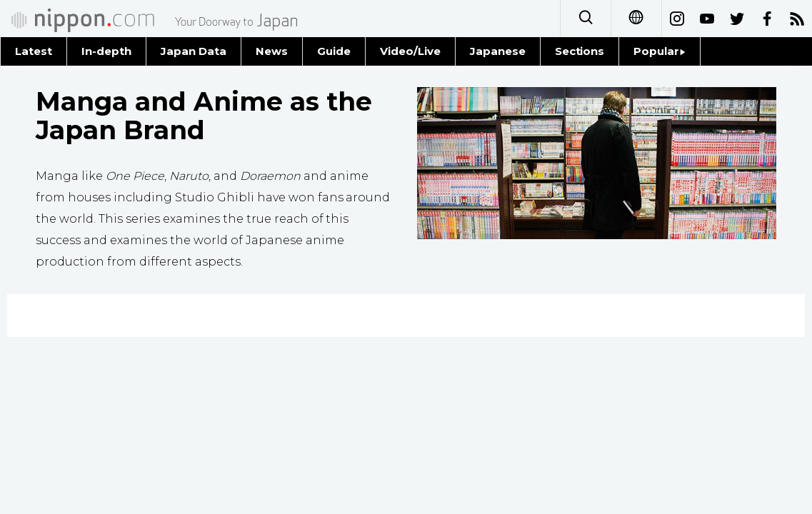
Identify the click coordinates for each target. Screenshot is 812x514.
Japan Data (194, 51)
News (272, 51)
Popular (660, 51)
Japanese (498, 51)
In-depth (106, 51)
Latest (34, 51)
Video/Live (410, 51)
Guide (334, 51)
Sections (580, 51)
